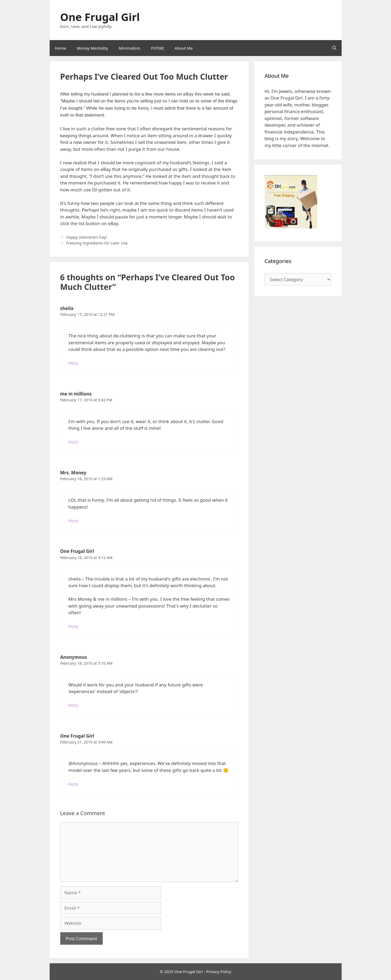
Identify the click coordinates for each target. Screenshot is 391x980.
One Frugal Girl (100, 17)
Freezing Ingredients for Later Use (97, 243)
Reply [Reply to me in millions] (73, 442)
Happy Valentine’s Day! (87, 237)
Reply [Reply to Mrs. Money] (73, 521)
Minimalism (130, 48)
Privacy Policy (219, 972)
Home (61, 48)
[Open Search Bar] (334, 48)
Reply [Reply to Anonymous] (73, 705)
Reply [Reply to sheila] (73, 363)
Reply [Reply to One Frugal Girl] (73, 626)
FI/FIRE (158, 48)
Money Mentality (92, 48)
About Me (184, 48)
